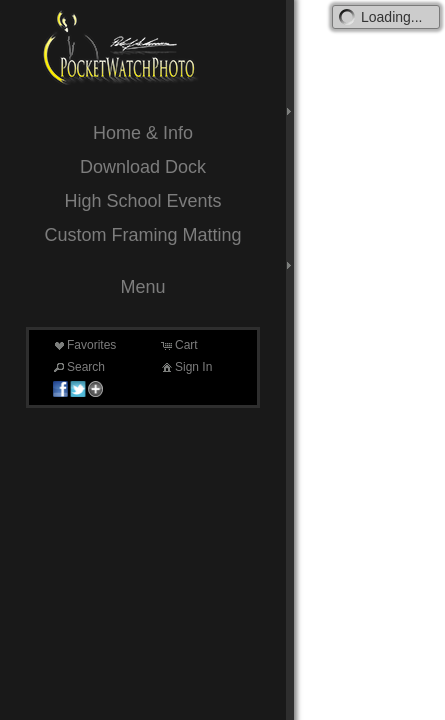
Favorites (83, 345)
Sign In (185, 367)
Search (78, 367)
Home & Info (143, 133)
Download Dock (143, 167)
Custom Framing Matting (142, 235)
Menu (142, 287)
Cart (178, 345)
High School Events (142, 201)
